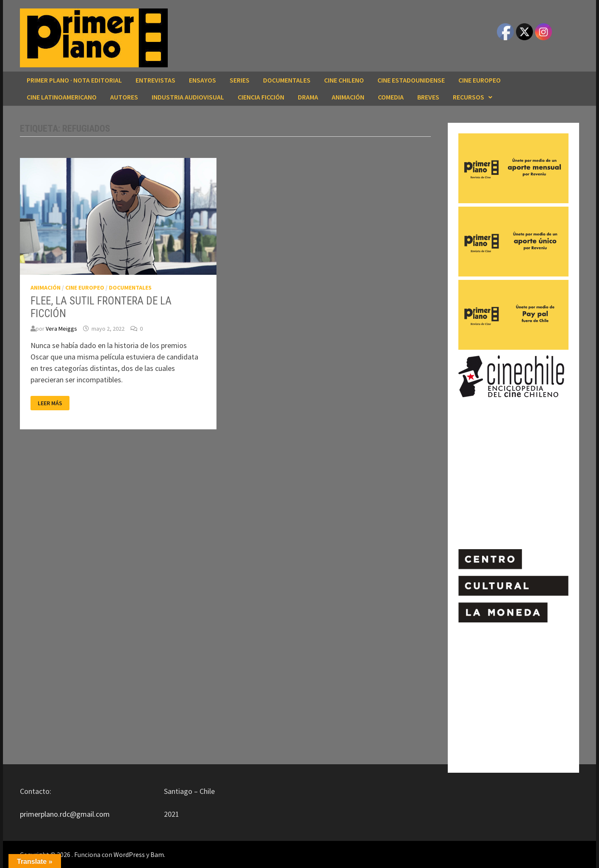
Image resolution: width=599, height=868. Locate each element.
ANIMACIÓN (348, 97)
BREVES (428, 97)
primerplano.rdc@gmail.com (65, 814)
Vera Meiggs (61, 329)
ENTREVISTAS (155, 80)
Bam (157, 854)
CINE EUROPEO (480, 80)
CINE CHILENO (344, 80)
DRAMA (308, 97)
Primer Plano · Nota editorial (74, 80)
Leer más (51, 403)
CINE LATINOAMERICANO (62, 97)
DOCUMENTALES (287, 80)
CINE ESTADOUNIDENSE (411, 80)
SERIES (240, 80)
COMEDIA (391, 97)
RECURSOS (469, 97)
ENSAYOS (202, 80)
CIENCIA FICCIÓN (261, 97)
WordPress (129, 854)
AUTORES (124, 97)
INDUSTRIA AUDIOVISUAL (188, 97)
